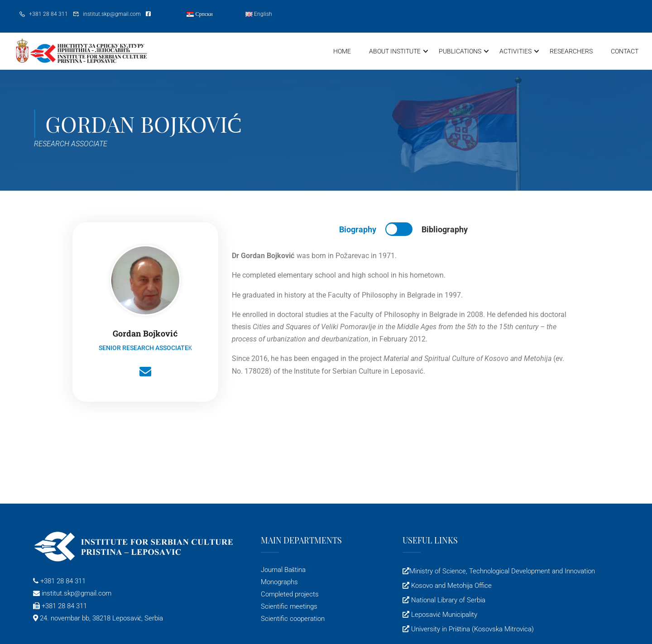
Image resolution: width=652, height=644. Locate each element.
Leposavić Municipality (443, 615)
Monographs (279, 583)
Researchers (571, 51)
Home (342, 51)
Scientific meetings (289, 607)
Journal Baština (283, 571)
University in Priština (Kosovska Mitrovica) (472, 630)
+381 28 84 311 (48, 14)
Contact (625, 51)
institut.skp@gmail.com (112, 14)
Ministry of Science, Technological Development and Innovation (502, 572)
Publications (460, 51)
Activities (515, 51)
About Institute (395, 51)
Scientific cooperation (293, 620)
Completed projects (290, 595)
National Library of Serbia (447, 601)
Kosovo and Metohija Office (451, 586)
